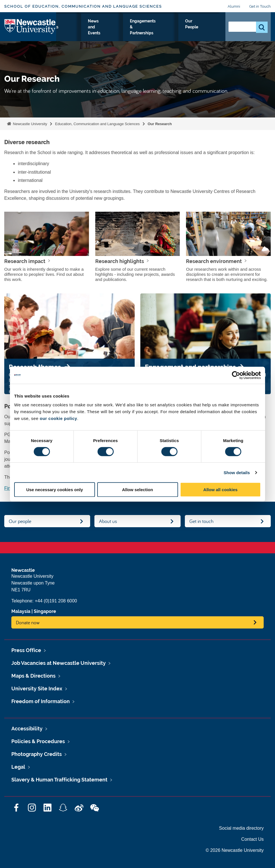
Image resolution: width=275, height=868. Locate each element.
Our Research (89, 31)
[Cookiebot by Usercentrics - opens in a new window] (236, 375)
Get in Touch (260, 6)
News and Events (144, 34)
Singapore (45, 611)
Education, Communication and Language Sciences (97, 124)
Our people (20, 521)
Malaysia (21, 611)
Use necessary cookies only (54, 490)
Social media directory (241, 828)
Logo (30, 33)
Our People (209, 31)
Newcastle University (29, 124)
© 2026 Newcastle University (235, 850)
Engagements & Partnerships (176, 34)
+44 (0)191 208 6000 (56, 601)
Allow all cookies (220, 490)
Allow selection (137, 490)
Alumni (234, 6)
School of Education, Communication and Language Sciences (83, 6)
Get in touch (201, 521)
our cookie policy (58, 418)
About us (108, 521)
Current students (118, 31)
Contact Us (252, 839)
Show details (237, 472)
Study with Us (63, 34)
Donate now (28, 622)
